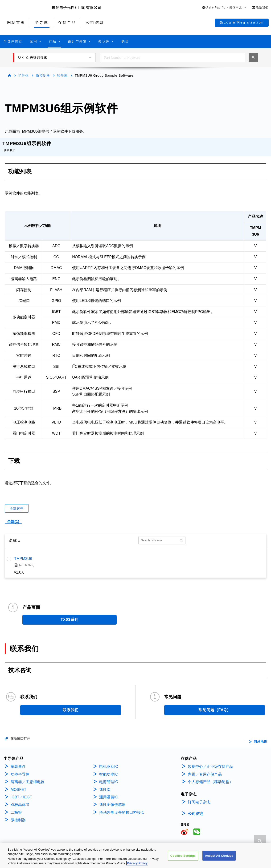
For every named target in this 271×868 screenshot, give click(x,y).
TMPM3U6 (23, 554)
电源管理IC (109, 777)
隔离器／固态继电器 (28, 777)
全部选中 (17, 504)
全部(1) (13, 517)
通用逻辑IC (109, 792)
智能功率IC (109, 770)
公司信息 (196, 809)
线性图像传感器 (112, 800)
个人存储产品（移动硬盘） (210, 777)
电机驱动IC (109, 762)
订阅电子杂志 (199, 797)
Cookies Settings (183, 856)
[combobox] (173, 58)
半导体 (23, 75)
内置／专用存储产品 (205, 770)
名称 (13, 536)
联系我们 (10, 146)
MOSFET (18, 785)
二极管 (16, 808)
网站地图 (261, 737)
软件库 (62, 75)
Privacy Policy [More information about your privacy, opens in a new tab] (137, 864)
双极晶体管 (20, 800)
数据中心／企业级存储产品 (210, 762)
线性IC (105, 785)
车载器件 (18, 762)
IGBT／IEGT (21, 792)
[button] (224, 8)
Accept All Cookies (219, 856)
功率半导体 (20, 770)
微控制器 (43, 75)
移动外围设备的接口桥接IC (122, 808)
